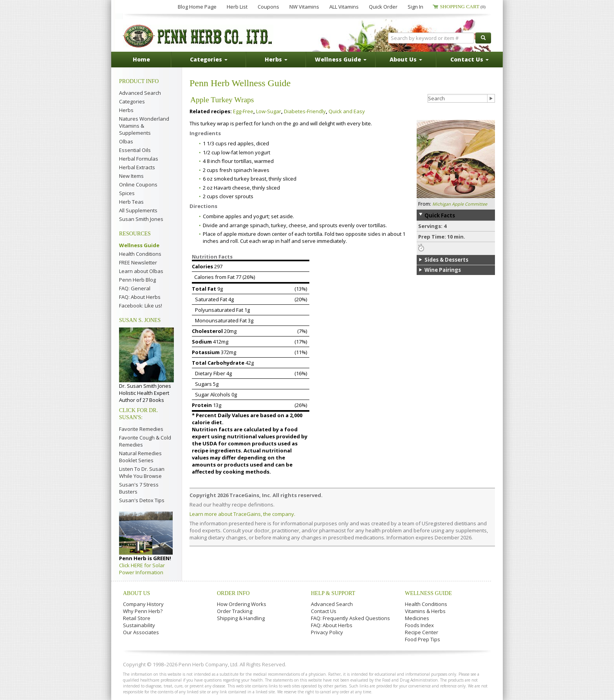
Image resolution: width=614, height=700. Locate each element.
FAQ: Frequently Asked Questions (350, 618)
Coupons (268, 7)
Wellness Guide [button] (341, 59)
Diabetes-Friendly (305, 111)
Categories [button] (209, 59)
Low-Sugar (269, 111)
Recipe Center (422, 632)
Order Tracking (235, 611)
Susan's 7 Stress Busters (139, 488)
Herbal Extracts (137, 167)
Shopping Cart (463, 6)
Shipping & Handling (241, 618)
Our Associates (141, 632)
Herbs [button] (276, 59)
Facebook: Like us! (141, 306)
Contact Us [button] (470, 59)
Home (141, 59)
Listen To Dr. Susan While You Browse (142, 472)
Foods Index (419, 625)
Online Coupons (138, 184)
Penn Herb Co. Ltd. (198, 36)
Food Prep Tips (423, 639)
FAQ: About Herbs (140, 297)
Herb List (237, 7)
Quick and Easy (347, 111)
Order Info (233, 593)
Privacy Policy (327, 632)
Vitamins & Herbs (425, 611)
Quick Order (383, 7)
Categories (132, 101)
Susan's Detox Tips (142, 500)
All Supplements (138, 210)
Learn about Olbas (141, 271)
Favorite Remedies (141, 429)
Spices (127, 193)
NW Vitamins (304, 7)
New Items (131, 176)
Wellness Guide (139, 245)
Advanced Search (140, 93)
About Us (136, 593)
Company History (143, 604)
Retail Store (137, 618)
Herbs (126, 110)
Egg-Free (243, 111)
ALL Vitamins (344, 7)
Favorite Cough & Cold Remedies (145, 441)
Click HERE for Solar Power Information (142, 569)
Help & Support (333, 593)
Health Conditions (140, 254)
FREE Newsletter (138, 262)
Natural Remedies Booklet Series (140, 457)
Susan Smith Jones (141, 219)
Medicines (417, 618)
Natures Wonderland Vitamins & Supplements (144, 126)
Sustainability (139, 625)
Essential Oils (135, 150)
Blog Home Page (197, 7)
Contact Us (324, 611)
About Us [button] (406, 59)
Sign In (415, 7)
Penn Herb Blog (137, 280)
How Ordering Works (242, 604)
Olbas (126, 141)
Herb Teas (131, 202)
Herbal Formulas (139, 159)
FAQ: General (135, 288)
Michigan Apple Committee (460, 204)
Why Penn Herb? (143, 611)
